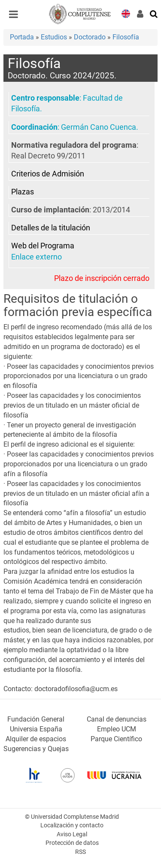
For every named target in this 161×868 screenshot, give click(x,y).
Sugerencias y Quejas (36, 749)
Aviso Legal (72, 834)
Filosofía (126, 37)
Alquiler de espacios (36, 739)
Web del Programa (43, 246)
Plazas (23, 192)
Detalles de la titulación (51, 228)
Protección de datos (72, 843)
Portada (22, 37)
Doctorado (90, 37)
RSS (80, 852)
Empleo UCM (117, 729)
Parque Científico (116, 739)
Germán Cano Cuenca (99, 127)
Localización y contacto (72, 825)
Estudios (54, 37)
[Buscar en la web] (154, 13)
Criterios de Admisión (48, 174)
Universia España (36, 729)
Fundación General (36, 719)
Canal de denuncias (117, 719)
